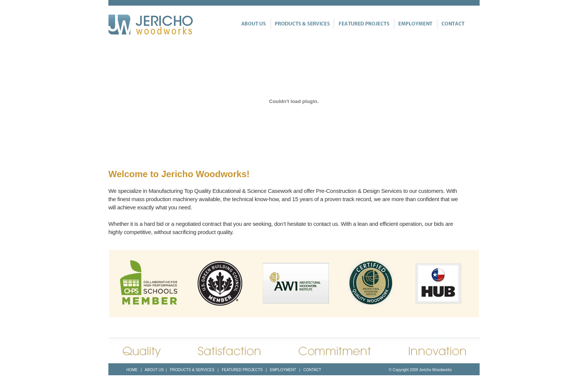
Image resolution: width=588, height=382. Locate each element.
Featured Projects (364, 24)
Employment (415, 24)
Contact (451, 24)
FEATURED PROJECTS (241, 370)
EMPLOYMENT (283, 370)
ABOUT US (154, 370)
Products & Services (302, 24)
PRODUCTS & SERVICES (192, 370)
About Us (254, 24)
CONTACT (312, 370)
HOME (132, 370)
